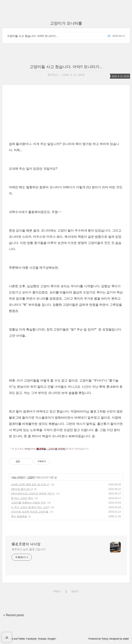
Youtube (42, 639)
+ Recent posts (14, 615)
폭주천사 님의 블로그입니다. (29, 549)
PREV (56, 591)
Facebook (31, 639)
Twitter (22, 639)
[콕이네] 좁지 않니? (22, 489)
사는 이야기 (18, 477)
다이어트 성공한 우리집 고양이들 (30, 512)
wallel (126, 639)
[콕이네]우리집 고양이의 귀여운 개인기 (33, 494)
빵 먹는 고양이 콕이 (22, 498)
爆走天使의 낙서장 (26, 544)
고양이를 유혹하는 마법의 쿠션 (28, 503)
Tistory (105, 639)
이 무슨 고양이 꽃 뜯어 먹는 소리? (30, 507)
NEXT (75, 591)
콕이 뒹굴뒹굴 (19, 516)
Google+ (52, 639)
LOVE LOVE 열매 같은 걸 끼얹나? (30, 484)
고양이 (31, 477)
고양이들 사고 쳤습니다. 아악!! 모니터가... (32, 36)
